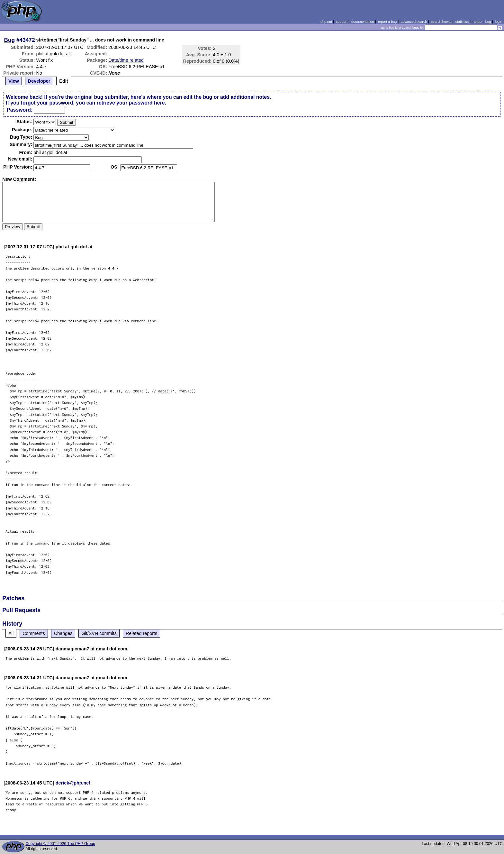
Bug (10, 40)
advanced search (414, 22)
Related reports (141, 633)
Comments (34, 633)
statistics (462, 22)
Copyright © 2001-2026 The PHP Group (60, 844)
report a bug (387, 22)
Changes (63, 633)
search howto (441, 22)
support (342, 22)
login (499, 22)
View (14, 81)
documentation (363, 22)
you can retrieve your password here (120, 103)
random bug (482, 22)
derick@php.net (73, 783)
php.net (326, 22)
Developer (39, 81)
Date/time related (126, 60)
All (11, 633)
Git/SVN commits (99, 633)
